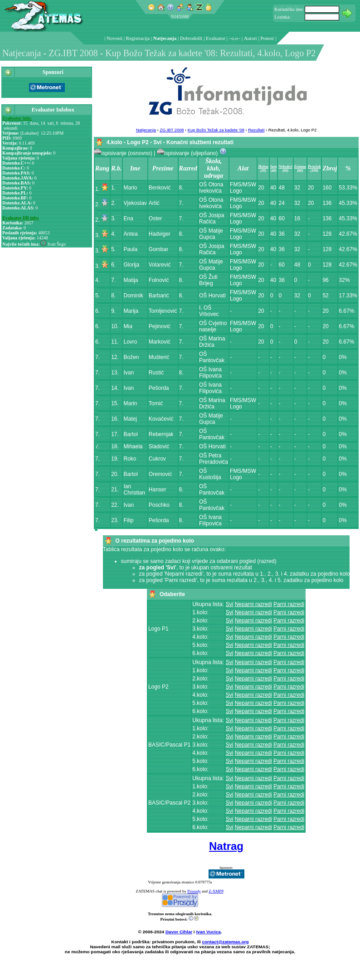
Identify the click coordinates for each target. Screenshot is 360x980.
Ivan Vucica (208, 932)
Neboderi (285, 167)
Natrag (226, 846)
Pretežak (314, 167)
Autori (251, 38)
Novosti (114, 38)
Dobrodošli (191, 38)
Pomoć (267, 38)
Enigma (300, 167)
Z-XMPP (216, 891)
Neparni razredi (253, 604)
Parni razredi (289, 604)
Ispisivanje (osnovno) (124, 153)
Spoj (274, 167)
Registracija (138, 38)
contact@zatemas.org (226, 942)
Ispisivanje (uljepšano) (188, 153)
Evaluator (216, 38)
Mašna (263, 167)
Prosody (194, 891)
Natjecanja (165, 38)
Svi (230, 604)
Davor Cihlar (179, 932)
